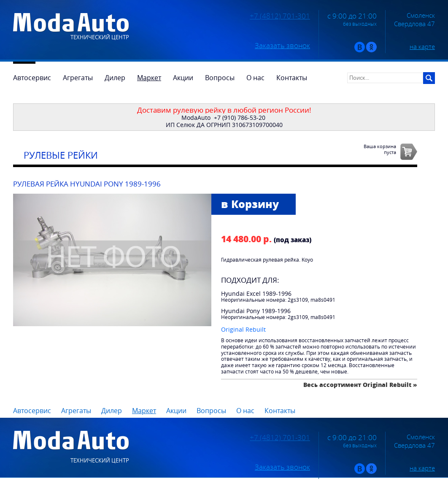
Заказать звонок (282, 46)
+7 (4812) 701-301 (280, 16)
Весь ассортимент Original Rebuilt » (360, 385)
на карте (422, 46)
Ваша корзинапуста (380, 149)
